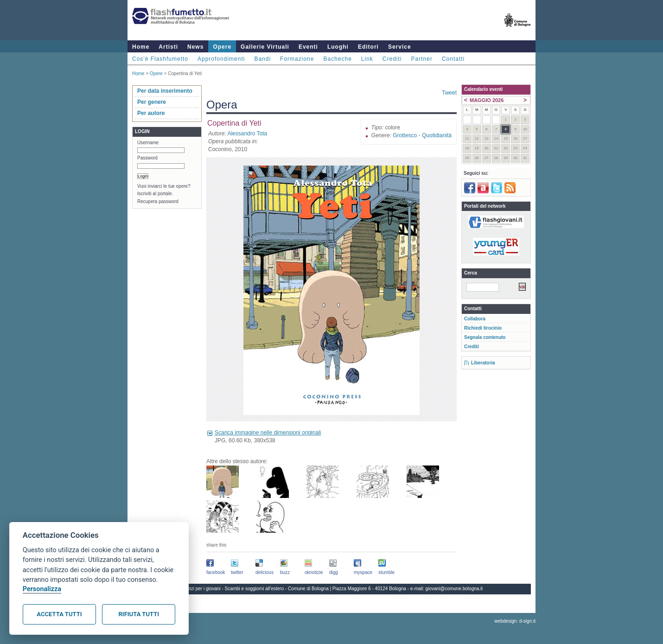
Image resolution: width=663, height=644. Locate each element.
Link (367, 59)
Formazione (297, 59)
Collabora (475, 319)
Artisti (168, 47)
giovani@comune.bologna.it (454, 589)
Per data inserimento (165, 91)
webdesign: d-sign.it (515, 621)
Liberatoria (483, 363)
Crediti (392, 59)
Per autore (151, 113)
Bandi (262, 59)
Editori (368, 47)
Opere (222, 47)
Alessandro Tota (247, 134)
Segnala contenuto (485, 337)
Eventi (308, 47)
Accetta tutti (59, 614)
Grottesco (405, 135)
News (195, 47)
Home (141, 47)
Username (148, 143)
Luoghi (338, 47)
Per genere (152, 102)
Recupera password (158, 201)
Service (400, 47)
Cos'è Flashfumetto (160, 59)
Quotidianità (437, 135)
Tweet (449, 93)
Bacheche (337, 59)
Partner (422, 59)
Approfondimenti (221, 59)
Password (147, 158)
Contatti (453, 59)
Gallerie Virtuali (265, 47)
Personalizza (42, 589)
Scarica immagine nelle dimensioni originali (268, 433)
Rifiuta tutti (139, 614)
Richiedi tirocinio (483, 328)
